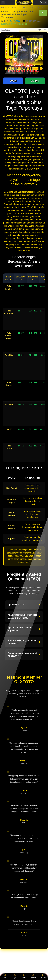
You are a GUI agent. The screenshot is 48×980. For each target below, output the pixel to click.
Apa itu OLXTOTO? (24, 605)
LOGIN (13, 81)
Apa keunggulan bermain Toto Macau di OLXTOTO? (24, 616)
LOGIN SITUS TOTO (8, 8)
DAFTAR (35, 81)
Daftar (24, 976)
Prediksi (33, 976)
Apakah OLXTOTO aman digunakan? (24, 629)
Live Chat (43, 976)
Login (15, 976)
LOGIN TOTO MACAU (26, 8)
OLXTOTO (15, 21)
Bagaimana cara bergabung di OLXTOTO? (24, 655)
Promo (5, 976)
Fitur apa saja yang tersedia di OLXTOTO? (24, 642)
